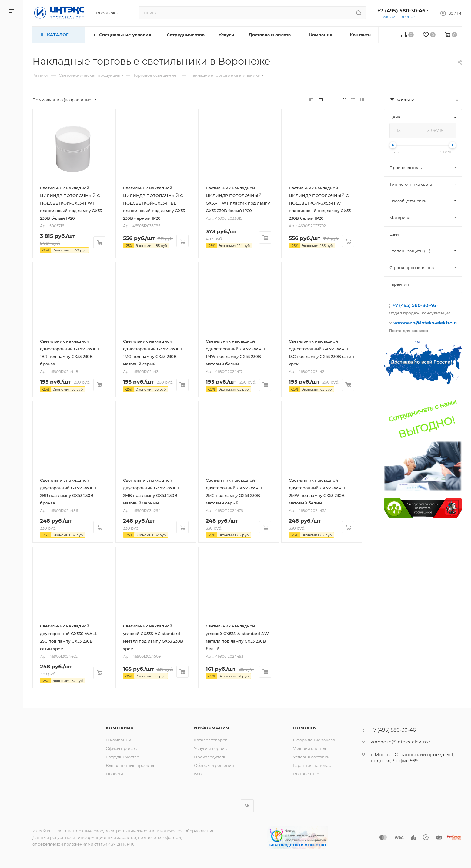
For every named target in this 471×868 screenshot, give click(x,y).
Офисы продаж (121, 748)
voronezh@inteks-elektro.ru (426, 323)
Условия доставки (311, 757)
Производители (210, 757)
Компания (120, 728)
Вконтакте (247, 806)
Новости (114, 774)
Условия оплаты (309, 748)
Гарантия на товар (312, 765)
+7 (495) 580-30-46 (401, 11)
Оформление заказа (314, 740)
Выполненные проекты (130, 765)
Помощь (304, 728)
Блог (199, 774)
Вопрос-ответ (307, 774)
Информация (212, 728)
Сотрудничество (122, 757)
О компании (119, 740)
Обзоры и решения (214, 765)
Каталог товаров (211, 740)
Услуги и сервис (210, 748)
